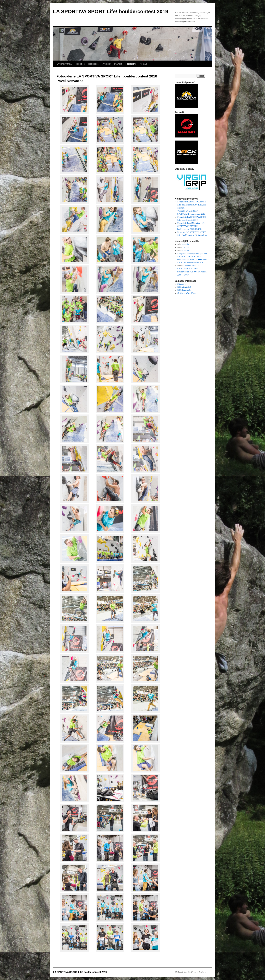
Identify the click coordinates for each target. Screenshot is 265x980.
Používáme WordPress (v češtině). (192, 972)
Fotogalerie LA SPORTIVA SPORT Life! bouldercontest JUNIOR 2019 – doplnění (193, 205)
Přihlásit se (182, 284)
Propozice (80, 64)
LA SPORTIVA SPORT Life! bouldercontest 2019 (111, 11)
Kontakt (143, 64)
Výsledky (106, 64)
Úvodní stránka (64, 64)
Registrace (93, 64)
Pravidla (118, 64)
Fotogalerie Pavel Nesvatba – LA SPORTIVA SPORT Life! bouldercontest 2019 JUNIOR (191, 226)
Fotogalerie (131, 64)
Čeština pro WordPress (187, 293)
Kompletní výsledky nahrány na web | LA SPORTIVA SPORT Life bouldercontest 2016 (193, 257)
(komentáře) (184, 290)
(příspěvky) (184, 287)
